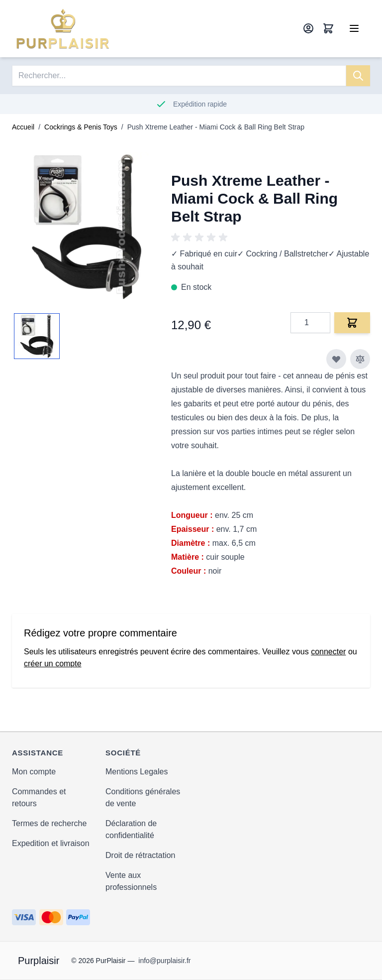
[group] (201, 238)
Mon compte (34, 772)
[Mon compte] (308, 28)
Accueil (23, 127)
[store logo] (63, 29)
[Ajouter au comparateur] (360, 359)
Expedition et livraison (51, 843)
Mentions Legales (137, 772)
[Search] (358, 76)
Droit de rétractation (141, 855)
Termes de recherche (49, 823)
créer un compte (53, 664)
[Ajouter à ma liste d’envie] (336, 359)
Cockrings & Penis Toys (81, 127)
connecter (328, 652)
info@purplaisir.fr (164, 961)
